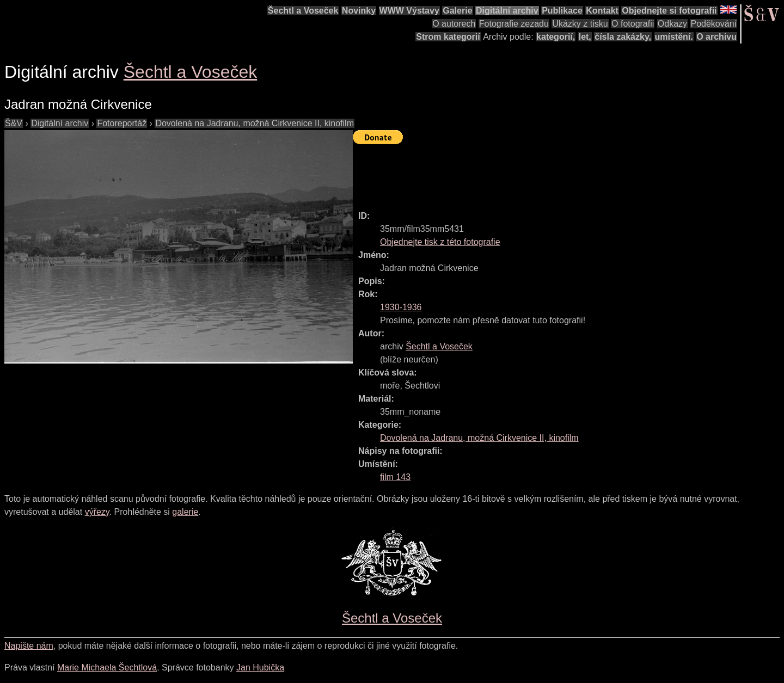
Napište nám (29, 646)
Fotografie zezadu (514, 24)
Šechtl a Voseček (303, 11)
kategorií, (556, 37)
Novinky (359, 11)
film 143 (395, 477)
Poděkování (713, 24)
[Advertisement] (551, 173)
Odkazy (672, 24)
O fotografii (633, 24)
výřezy (97, 512)
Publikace (562, 11)
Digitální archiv (507, 11)
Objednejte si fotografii (669, 11)
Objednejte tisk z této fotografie (440, 242)
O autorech (454, 24)
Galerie (457, 11)
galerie (185, 512)
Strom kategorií (448, 37)
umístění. (674, 37)
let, (585, 37)
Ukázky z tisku (580, 24)
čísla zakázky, (623, 37)
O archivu (716, 37)
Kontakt (602, 11)
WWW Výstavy (409, 11)
